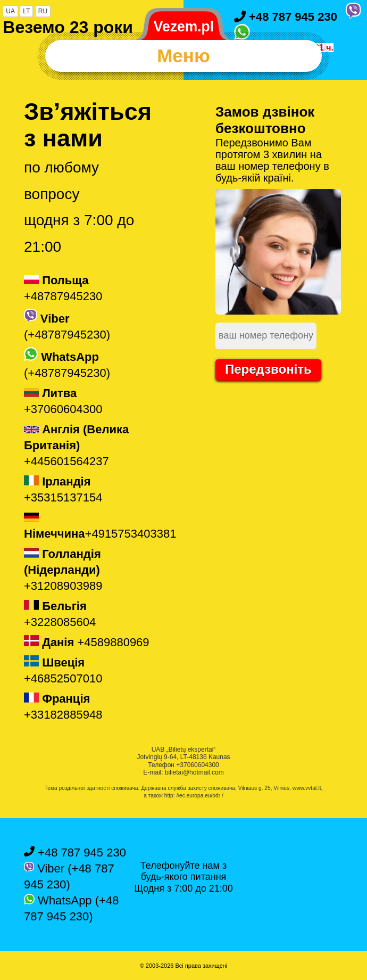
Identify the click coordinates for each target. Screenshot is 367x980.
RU (43, 11)
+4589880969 (87, 642)
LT (26, 11)
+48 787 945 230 (286, 17)
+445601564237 (76, 445)
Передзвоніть (268, 369)
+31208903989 (63, 570)
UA (10, 11)
